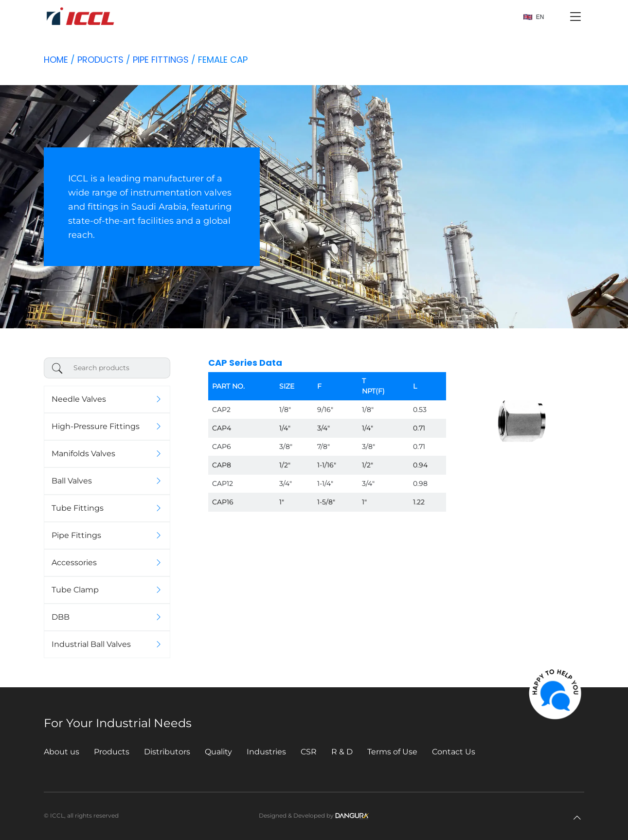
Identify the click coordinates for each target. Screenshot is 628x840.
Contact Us (454, 752)
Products (100, 60)
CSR (309, 752)
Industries (266, 752)
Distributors (167, 752)
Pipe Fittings (161, 60)
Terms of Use (392, 752)
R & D (342, 752)
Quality (218, 752)
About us (62, 752)
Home (56, 60)
